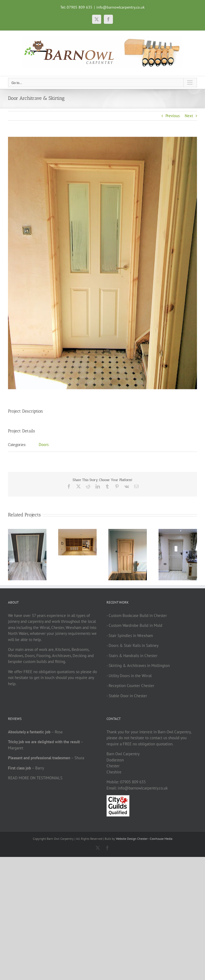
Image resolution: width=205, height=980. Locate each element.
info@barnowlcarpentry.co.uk (121, 7)
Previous (173, 116)
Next (189, 116)
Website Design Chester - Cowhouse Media (144, 839)
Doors (44, 445)
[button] (12, 555)
